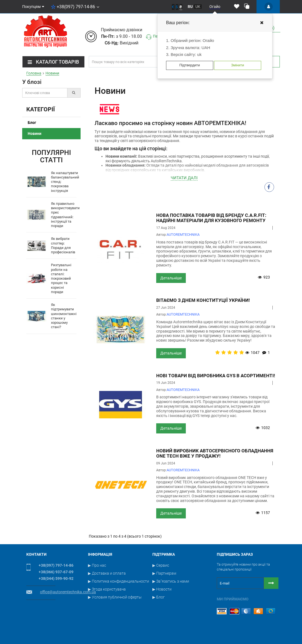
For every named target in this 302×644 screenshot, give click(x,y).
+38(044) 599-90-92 (56, 578)
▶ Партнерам (164, 573)
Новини (35, 134)
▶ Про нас (97, 565)
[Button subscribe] (271, 583)
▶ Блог (159, 597)
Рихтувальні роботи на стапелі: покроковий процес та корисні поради (61, 278)
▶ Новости (162, 589)
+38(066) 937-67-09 (56, 572)
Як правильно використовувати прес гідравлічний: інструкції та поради (65, 215)
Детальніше (171, 278)
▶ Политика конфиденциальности (119, 581)
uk (198, 7)
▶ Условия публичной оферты (115, 597)
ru (190, 7)
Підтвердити (190, 65)
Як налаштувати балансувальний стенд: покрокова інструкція (65, 182)
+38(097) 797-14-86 (75, 7)
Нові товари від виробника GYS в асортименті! (216, 376)
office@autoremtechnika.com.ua (68, 592)
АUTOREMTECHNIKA (183, 235)
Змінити (237, 65)
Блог (32, 123)
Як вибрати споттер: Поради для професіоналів (63, 245)
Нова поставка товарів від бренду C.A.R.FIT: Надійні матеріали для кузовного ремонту (211, 218)
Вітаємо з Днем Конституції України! (203, 300)
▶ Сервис (161, 565)
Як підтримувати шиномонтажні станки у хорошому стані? (64, 316)
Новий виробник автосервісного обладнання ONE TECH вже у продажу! (215, 453)
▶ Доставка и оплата (107, 573)
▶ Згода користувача (107, 589)
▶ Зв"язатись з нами (171, 581)
